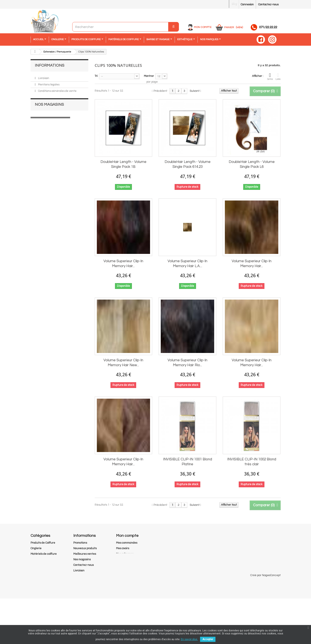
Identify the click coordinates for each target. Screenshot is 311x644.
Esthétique (38, 565)
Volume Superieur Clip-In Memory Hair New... (123, 363)
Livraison (43, 77)
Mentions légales (48, 83)
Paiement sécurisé (50, 103)
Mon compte (203, 27)
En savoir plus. (189, 639)
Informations (50, 65)
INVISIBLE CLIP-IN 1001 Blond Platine (188, 462)
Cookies (78, 597)
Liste (278, 76)
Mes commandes (127, 543)
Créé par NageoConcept (265, 621)
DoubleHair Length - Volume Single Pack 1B (123, 164)
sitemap (78, 613)
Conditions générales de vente (57, 90)
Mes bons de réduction (130, 565)
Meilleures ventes (85, 554)
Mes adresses (125, 554)
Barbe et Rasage (41, 571)
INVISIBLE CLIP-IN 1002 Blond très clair (252, 462)
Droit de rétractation (86, 608)
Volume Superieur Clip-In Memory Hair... (123, 264)
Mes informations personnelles (135, 559)
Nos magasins (46, 109)
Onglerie (36, 548)
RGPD (77, 602)
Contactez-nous (268, 4)
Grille (270, 76)
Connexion (247, 4)
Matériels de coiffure (44, 554)
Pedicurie (37, 576)
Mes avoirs (123, 548)
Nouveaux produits (85, 548)
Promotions (80, 543)
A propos (43, 96)
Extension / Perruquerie (46, 559)
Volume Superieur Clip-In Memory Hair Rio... (187, 363)
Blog (234, 4)
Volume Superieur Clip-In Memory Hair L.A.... (187, 264)
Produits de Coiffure (43, 543)
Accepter (208, 639)
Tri (96, 76)
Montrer (149, 76)
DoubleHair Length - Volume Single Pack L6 (252, 164)
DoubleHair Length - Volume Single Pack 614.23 (188, 164)
